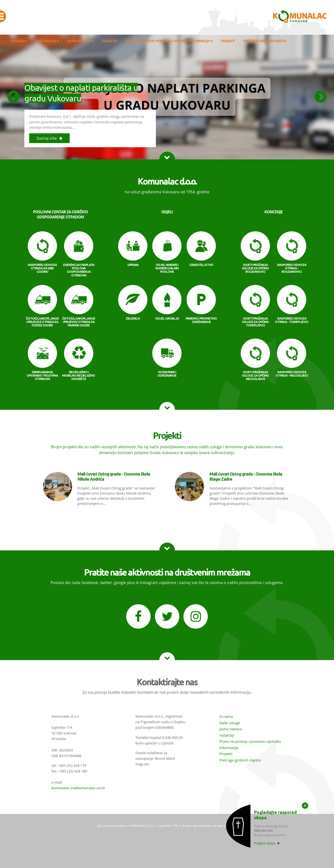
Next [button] (321, 97)
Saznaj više (49, 138)
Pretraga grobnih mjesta (240, 760)
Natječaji (227, 735)
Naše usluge (230, 723)
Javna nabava (230, 729)
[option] (167, 97)
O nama (226, 716)
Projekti (226, 754)
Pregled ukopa (267, 843)
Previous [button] (13, 97)
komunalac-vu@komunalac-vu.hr (78, 788)
